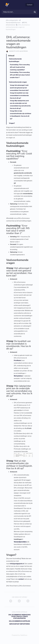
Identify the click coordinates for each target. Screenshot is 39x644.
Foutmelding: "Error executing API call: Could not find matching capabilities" (20, 67)
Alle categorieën (12, 20)
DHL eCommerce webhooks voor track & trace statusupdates (20, 617)
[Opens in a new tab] (20, 635)
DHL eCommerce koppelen (19, 621)
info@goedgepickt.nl (17, 564)
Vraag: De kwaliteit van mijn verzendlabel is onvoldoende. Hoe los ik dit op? (19, 95)
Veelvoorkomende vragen (18, 82)
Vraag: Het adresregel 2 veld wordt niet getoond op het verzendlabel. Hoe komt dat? (19, 88)
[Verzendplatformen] (13, 21)
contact (21, 579)
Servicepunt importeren (19, 624)
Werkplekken (18, 376)
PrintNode (17, 360)
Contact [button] (30, 5)
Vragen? (12, 123)
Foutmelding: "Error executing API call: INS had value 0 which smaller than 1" (20, 75)
